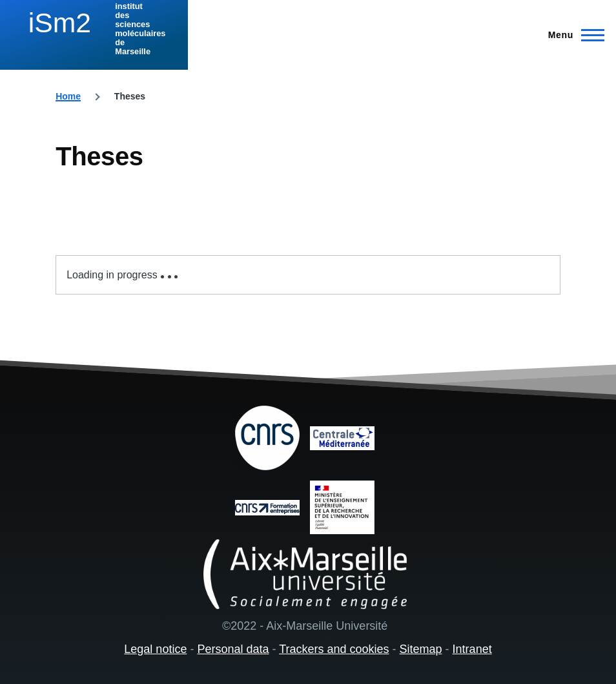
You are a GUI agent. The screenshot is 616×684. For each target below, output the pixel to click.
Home (68, 96)
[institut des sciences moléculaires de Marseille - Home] (92, 29)
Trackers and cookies (334, 649)
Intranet (472, 649)
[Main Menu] (572, 35)
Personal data (233, 649)
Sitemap (421, 649)
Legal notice (155, 649)
